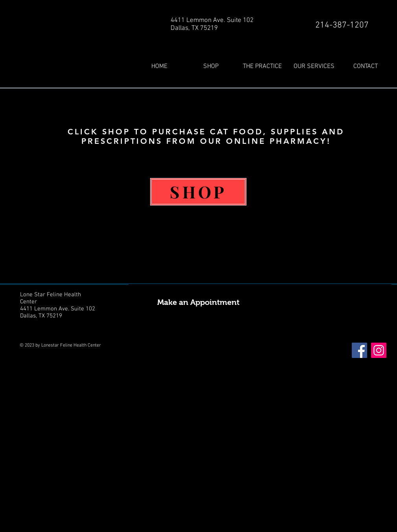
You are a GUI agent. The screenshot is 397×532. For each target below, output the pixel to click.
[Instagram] (379, 350)
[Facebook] (359, 350)
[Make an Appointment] (260, 302)
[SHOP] (198, 192)
